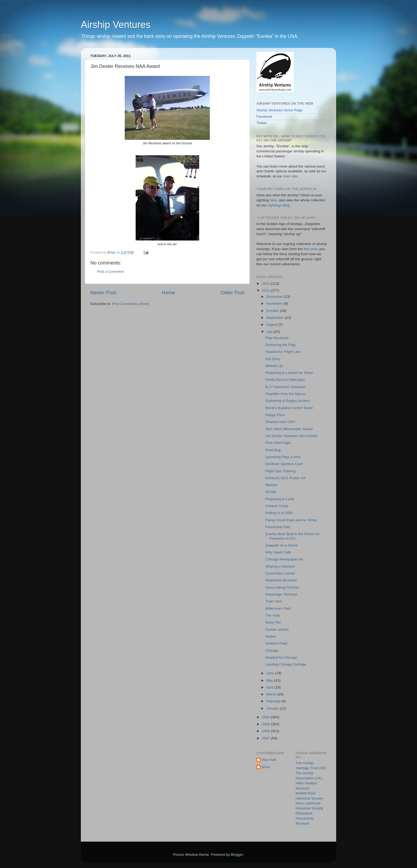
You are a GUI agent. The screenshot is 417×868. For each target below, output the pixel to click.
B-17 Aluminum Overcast (285, 387)
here (273, 200)
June (271, 673)
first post (310, 249)
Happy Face (275, 415)
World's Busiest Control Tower (289, 408)
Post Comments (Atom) (131, 304)
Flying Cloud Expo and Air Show (291, 520)
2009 (266, 724)
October (273, 311)
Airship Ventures (116, 25)
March (272, 694)
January (273, 708)
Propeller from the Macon (286, 394)
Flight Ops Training (280, 471)
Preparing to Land (280, 499)
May (270, 680)
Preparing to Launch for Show (289, 373)
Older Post (233, 293)
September (276, 318)
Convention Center (280, 573)
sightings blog (279, 205)
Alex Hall (269, 760)
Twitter (262, 123)
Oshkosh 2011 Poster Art (285, 478)
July (270, 332)
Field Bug (273, 450)
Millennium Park (278, 608)
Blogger (237, 855)
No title (271, 492)
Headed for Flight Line (283, 352)
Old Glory (273, 359)
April (270, 687)
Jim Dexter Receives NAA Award (291, 436)
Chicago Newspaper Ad (284, 559)
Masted (271, 485)
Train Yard (274, 601)
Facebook (264, 117)
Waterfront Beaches (281, 580)
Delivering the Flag (280, 345)
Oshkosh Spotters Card (284, 464)
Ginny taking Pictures (282, 587)
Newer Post (103, 293)
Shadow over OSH (280, 422)
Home (168, 293)
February (274, 701)
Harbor (271, 636)
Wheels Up (274, 366)
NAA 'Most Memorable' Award (289, 429)
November (275, 303)
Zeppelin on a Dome (282, 545)
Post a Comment (110, 272)
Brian (266, 767)
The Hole (273, 615)
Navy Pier (273, 622)
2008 (266, 731)
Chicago (272, 651)
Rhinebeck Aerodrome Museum (305, 818)
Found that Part (278, 527)
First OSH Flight (278, 443)
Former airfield (277, 629)
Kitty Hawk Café (278, 552)
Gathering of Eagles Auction (288, 401)
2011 (266, 290)
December (275, 297)
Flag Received (277, 338)
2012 (266, 284)
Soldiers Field (276, 643)
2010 (266, 717)
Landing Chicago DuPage (286, 664)
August (272, 325)
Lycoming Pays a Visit (283, 457)
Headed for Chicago (281, 657)
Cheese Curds (277, 506)
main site (290, 176)
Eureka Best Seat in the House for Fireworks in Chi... (293, 536)
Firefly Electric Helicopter (285, 380)
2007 (266, 738)
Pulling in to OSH (279, 513)
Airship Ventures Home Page (279, 110)
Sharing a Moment (280, 566)
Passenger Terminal (281, 594)
